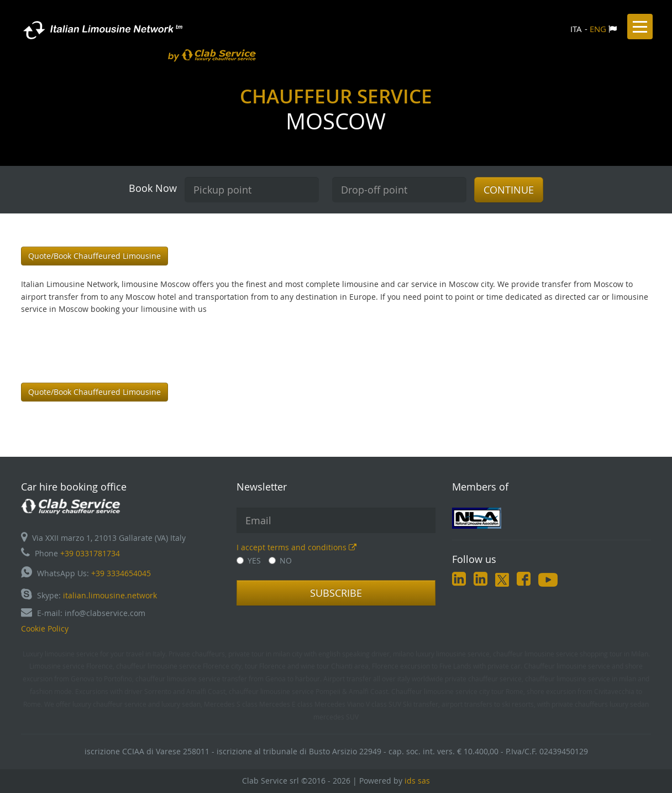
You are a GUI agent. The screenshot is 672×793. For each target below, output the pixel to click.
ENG (598, 29)
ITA (576, 29)
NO (280, 560)
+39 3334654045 (121, 573)
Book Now (153, 188)
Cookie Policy (45, 628)
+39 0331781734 (90, 553)
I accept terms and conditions (296, 547)
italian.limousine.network (110, 595)
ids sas (417, 781)
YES (249, 560)
